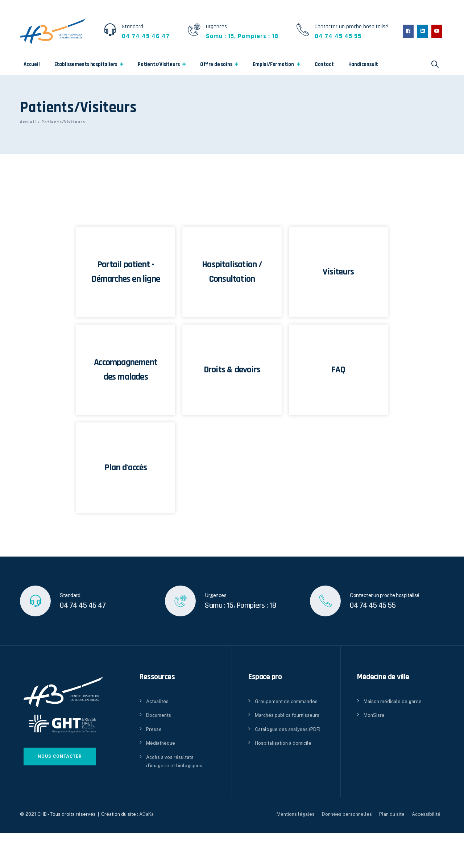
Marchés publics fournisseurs (287, 715)
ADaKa (146, 814)
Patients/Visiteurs (159, 64)
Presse (154, 729)
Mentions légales (296, 814)
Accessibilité (426, 814)
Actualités (157, 701)
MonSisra (374, 715)
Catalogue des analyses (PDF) (288, 729)
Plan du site (392, 814)
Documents (159, 715)
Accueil (32, 64)
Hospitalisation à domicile (283, 743)
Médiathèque (161, 743)
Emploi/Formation (273, 64)
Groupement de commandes (286, 701)
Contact (324, 64)
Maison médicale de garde (393, 701)
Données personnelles (347, 814)
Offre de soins (216, 64)
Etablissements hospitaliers (86, 64)
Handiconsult (363, 64)
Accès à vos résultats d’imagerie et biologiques (174, 761)
